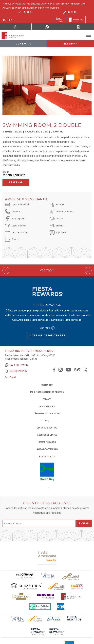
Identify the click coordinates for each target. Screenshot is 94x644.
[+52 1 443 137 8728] (16, 365)
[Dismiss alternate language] (70, 12)
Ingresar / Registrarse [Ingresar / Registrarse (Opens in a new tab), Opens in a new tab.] (47, 336)
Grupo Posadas (47, 442)
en (11, 20)
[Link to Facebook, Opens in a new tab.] (54, 370)
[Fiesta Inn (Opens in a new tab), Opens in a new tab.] (60, 20)
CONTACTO (47, 385)
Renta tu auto (47, 456)
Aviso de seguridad (47, 449)
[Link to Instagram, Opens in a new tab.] (61, 370)
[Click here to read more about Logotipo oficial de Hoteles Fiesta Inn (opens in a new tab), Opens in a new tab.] (71, 596)
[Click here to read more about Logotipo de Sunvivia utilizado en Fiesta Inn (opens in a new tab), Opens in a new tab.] (45, 596)
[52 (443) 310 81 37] (16, 371)
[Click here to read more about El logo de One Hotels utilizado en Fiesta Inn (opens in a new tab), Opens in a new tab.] (61, 607)
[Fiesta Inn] (76, 20)
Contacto (24, 44)
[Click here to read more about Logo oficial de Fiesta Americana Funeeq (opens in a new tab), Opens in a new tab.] (77, 586)
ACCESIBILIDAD (47, 406)
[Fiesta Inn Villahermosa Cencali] (13, 35)
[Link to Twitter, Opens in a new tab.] (85, 370)
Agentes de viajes (47, 435)
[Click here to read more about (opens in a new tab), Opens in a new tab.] (47, 556)
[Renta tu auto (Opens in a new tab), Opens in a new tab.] (16, 27)
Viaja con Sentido (47, 428)
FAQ (47, 421)
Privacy (47, 399)
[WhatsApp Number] (47, 27)
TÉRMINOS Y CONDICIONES (47, 414)
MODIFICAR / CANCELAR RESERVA (47, 392)
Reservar (71, 44)
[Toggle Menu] (89, 35)
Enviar (84, 523)
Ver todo (47, 271)
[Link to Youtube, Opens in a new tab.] (68, 370)
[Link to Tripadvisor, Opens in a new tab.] (77, 370)
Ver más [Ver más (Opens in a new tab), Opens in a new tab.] (47, 328)
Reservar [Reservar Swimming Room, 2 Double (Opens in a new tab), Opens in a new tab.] (16, 182)
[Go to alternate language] (26, 12)
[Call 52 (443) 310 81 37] (78, 27)
